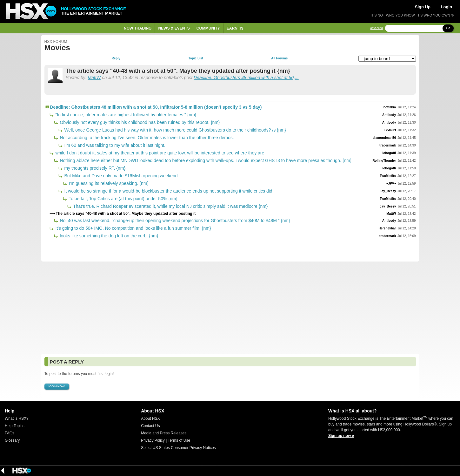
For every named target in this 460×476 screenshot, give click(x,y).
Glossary (12, 440)
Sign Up (423, 7)
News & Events (174, 28)
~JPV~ (391, 184)
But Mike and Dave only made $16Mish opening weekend (120, 176)
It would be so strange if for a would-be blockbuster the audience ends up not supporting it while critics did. (168, 191)
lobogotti (389, 153)
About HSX (150, 418)
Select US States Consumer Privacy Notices (178, 448)
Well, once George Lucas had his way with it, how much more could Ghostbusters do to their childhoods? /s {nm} (175, 130)
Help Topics (15, 426)
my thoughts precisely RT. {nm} (94, 168)
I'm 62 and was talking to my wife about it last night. (114, 145)
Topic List (196, 58)
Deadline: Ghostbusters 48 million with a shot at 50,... (246, 78)
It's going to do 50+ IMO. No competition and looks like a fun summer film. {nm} (133, 228)
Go (448, 28)
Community (208, 28)
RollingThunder (384, 161)
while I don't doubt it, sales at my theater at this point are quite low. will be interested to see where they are (159, 153)
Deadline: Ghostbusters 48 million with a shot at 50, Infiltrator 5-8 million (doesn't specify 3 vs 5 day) (156, 107)
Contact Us (150, 426)
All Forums (279, 58)
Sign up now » (341, 436)
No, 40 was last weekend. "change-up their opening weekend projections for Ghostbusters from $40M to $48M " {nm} (174, 221)
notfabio (390, 107)
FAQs (10, 433)
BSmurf (390, 130)
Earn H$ (235, 28)
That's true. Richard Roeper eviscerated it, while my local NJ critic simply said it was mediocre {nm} (170, 206)
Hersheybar (387, 228)
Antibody (389, 115)
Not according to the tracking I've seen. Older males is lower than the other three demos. (146, 138)
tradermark (388, 145)
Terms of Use (179, 440)
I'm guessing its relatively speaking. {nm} (108, 183)
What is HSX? (17, 418)
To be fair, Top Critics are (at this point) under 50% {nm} (123, 199)
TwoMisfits (388, 176)
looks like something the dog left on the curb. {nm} (109, 236)
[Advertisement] (230, 308)
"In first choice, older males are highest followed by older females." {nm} (125, 115)
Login (447, 7)
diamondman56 (384, 138)
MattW (94, 78)
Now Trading (138, 28)
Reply (116, 58)
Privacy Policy (153, 440)
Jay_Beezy (388, 191)
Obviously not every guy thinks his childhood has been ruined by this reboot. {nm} (139, 122)
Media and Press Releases (164, 433)
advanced (377, 28)
